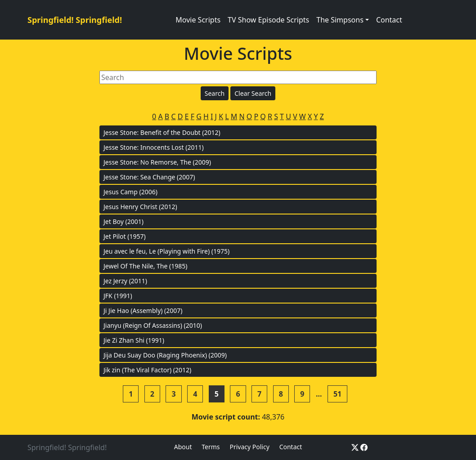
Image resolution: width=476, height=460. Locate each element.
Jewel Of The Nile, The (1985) (146, 266)
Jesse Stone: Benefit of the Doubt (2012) (162, 132)
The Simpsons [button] (340, 20)
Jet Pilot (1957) (125, 236)
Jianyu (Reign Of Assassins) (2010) (153, 325)
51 (337, 394)
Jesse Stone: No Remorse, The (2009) (157, 162)
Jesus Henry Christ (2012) (140, 207)
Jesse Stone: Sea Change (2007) (149, 177)
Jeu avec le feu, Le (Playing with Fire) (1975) (166, 251)
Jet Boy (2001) (123, 221)
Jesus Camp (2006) (130, 192)
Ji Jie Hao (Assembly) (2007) (143, 310)
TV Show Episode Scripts (268, 20)
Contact (389, 20)
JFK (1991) (118, 296)
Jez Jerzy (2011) (125, 281)
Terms (211, 447)
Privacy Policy (249, 447)
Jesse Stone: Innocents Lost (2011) (154, 147)
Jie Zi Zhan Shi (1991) (134, 340)
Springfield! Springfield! (75, 20)
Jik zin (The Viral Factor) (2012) (147, 370)
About (183, 447)
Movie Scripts (198, 20)
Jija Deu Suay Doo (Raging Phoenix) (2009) (165, 355)
